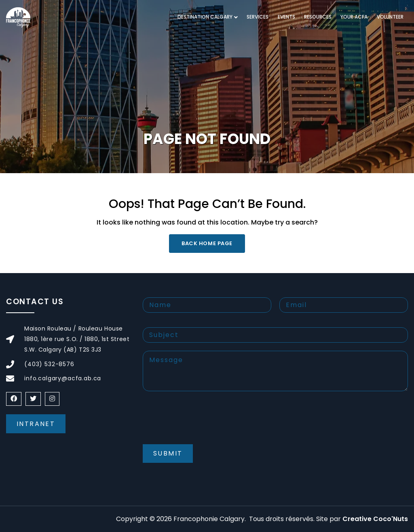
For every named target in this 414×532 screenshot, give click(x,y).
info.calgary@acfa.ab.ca (63, 378)
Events (286, 17)
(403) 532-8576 (49, 364)
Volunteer (390, 17)
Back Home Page (207, 243)
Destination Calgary (205, 17)
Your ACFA (354, 17)
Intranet (36, 424)
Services (258, 17)
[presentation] (204, 424)
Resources (318, 17)
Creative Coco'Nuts (375, 519)
